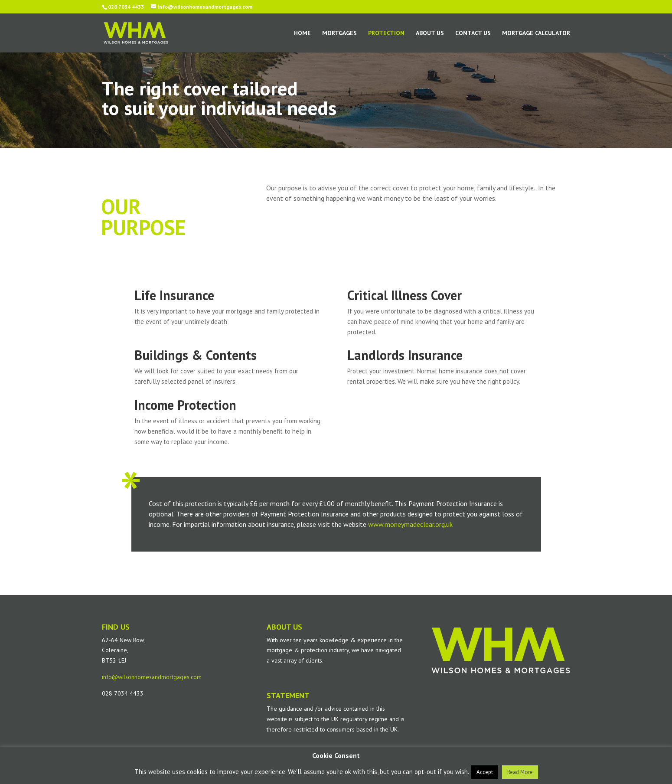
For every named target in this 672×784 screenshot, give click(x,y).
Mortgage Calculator (536, 33)
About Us (430, 33)
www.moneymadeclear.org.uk (410, 524)
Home (302, 33)
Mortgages (339, 33)
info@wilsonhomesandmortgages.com (152, 677)
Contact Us (473, 33)
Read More (520, 772)
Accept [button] (485, 772)
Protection (386, 33)
